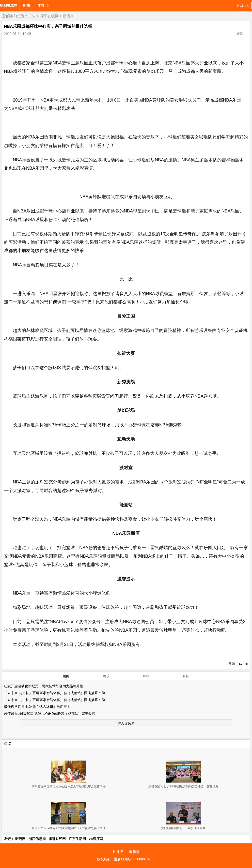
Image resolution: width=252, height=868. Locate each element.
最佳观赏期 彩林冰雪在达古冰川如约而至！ (37, 707)
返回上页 (243, 5)
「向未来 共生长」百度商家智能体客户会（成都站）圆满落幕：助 (54, 693)
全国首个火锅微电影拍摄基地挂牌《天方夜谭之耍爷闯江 (69, 828)
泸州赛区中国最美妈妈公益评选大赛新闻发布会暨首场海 (69, 786)
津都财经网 (57, 839)
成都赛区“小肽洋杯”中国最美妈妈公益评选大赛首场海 (183, 786)
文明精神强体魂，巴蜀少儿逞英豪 (183, 828)
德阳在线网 (9, 5)
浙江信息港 (37, 839)
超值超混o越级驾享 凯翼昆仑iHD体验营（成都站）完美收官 (50, 714)
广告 (32, 16)
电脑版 (134, 852)
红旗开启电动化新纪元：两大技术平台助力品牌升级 (44, 686)
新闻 (26, 5)
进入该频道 (126, 723)
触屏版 (118, 852)
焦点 (7, 744)
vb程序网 (96, 839)
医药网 (20, 839)
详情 (41, 5)
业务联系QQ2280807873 (133, 859)
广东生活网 (77, 839)
